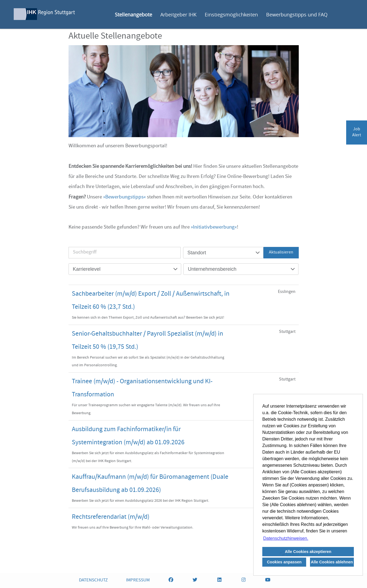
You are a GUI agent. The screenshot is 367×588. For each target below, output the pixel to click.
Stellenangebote (133, 15)
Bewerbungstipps (124, 197)
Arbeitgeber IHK (178, 15)
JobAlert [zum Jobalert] (357, 132)
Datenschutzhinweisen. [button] (286, 538)
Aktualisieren (281, 253)
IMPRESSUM (138, 580)
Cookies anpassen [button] (284, 562)
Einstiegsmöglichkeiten (231, 15)
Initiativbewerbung (214, 227)
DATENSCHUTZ (93, 580)
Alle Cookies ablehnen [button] (332, 562)
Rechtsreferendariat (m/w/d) (111, 517)
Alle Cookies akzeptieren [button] (308, 552)
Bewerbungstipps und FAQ (297, 15)
